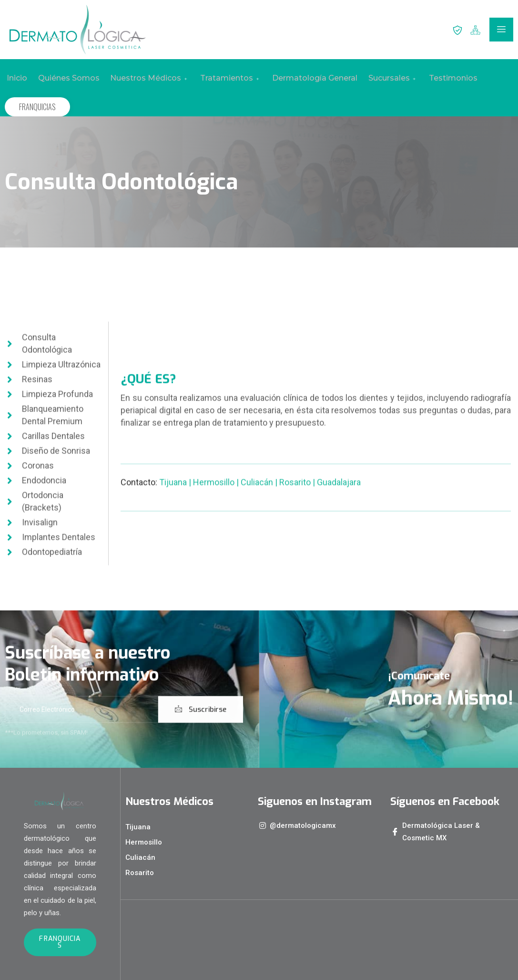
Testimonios (444, 78)
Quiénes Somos (66, 78)
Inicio (15, 78)
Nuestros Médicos (145, 78)
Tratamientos (225, 78)
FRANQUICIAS (37, 107)
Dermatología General (308, 78)
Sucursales (385, 78)
